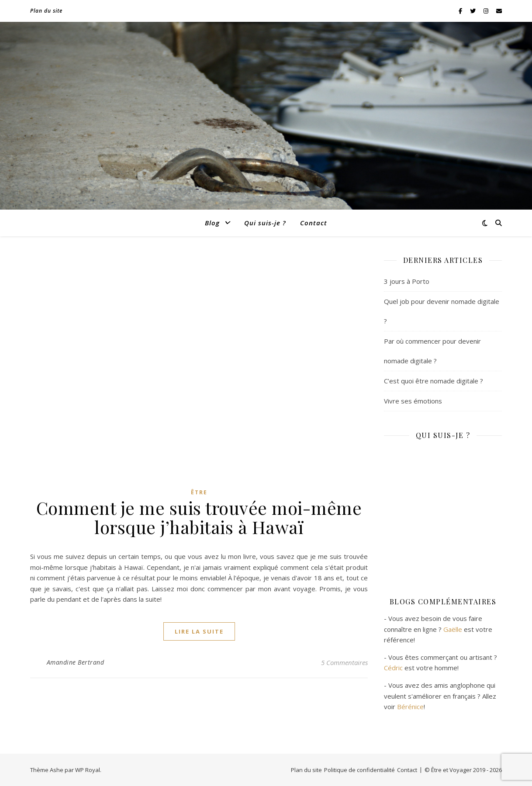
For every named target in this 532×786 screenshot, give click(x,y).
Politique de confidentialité (359, 770)
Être (199, 492)
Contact (314, 223)
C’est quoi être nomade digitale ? (434, 381)
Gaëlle (453, 629)
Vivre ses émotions (413, 401)
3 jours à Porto (407, 281)
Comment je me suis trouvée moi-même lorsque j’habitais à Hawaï (199, 517)
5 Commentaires (344, 662)
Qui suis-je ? (265, 223)
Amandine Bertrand (76, 662)
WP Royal (88, 770)
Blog (212, 223)
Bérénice (410, 707)
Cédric (393, 668)
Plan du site (46, 11)
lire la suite (199, 631)
